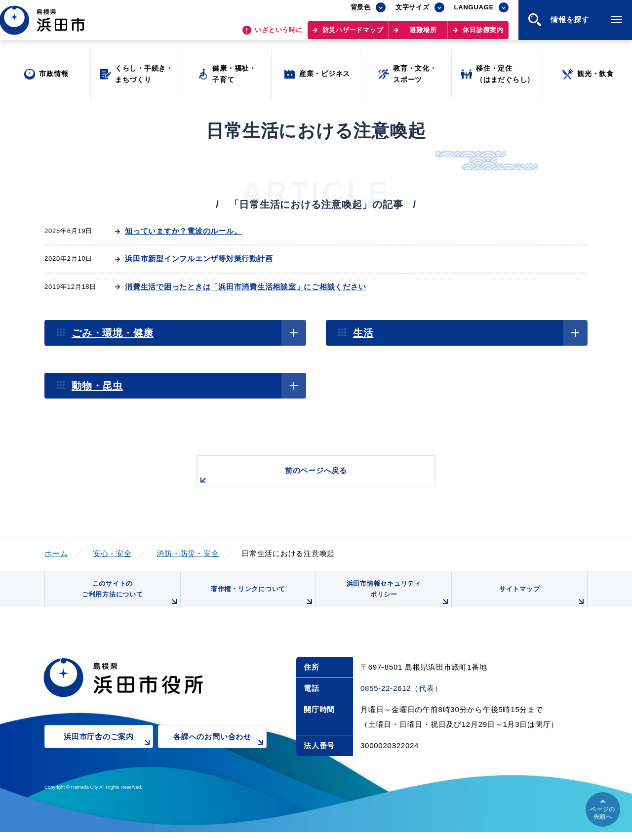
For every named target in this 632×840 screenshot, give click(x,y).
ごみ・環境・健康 (113, 333)
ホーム (56, 553)
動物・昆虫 (97, 386)
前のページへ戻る (305, 476)
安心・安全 (112, 553)
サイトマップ (542, 602)
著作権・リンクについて (261, 602)
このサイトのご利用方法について (129, 598)
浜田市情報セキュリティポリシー (396, 598)
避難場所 (423, 35)
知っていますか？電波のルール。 (183, 231)
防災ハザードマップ (353, 35)
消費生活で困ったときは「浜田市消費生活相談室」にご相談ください (245, 287)
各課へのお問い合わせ (220, 751)
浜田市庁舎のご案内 (108, 751)
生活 (363, 333)
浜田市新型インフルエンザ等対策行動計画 (199, 259)
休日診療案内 (483, 35)
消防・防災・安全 (188, 553)
